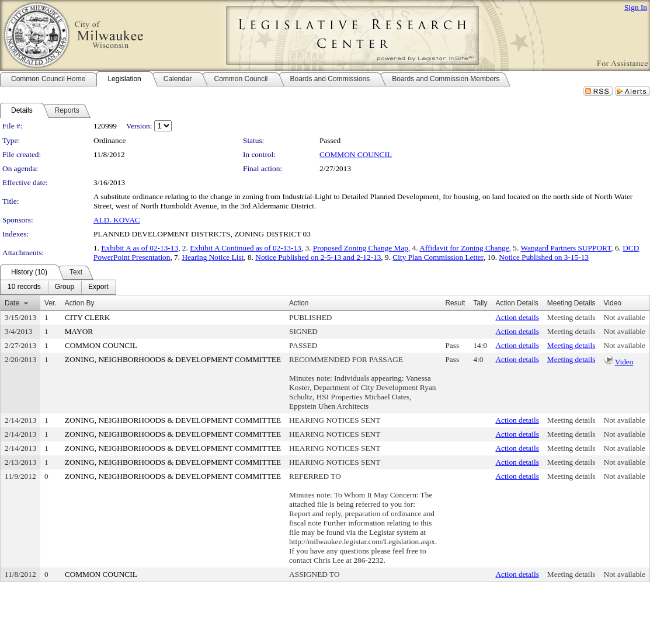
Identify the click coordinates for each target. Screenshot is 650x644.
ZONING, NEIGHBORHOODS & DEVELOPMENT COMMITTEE (173, 359)
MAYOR (79, 331)
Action (299, 303)
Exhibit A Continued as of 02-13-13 (246, 248)
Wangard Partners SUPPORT (566, 248)
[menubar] (58, 287)
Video (624, 362)
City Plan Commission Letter (438, 257)
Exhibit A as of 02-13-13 (140, 248)
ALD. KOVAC (117, 220)
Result (455, 303)
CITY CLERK (88, 317)
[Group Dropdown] (65, 287)
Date (12, 303)
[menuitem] (24, 287)
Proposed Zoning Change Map (361, 248)
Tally (480, 303)
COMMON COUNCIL (356, 154)
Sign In (636, 7)
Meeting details (571, 317)
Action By (80, 303)
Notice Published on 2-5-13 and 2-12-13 (318, 257)
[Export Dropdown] (98, 287)
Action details (517, 317)
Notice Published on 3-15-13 (544, 257)
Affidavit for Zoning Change (464, 248)
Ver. (51, 303)
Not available (625, 317)
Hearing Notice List (213, 257)
